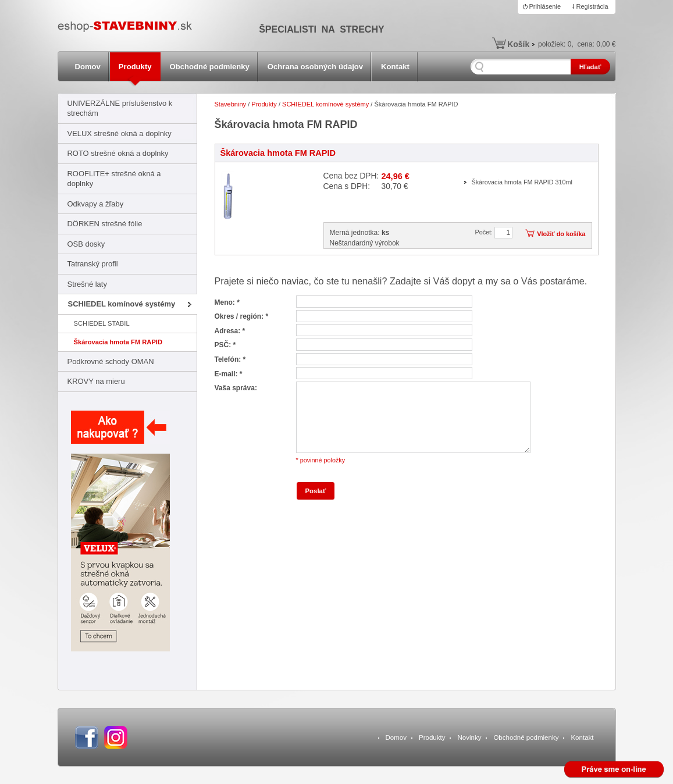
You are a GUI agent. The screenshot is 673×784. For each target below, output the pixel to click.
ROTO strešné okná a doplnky (118, 153)
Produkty (135, 67)
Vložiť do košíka (561, 234)
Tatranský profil (93, 264)
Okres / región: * (242, 316)
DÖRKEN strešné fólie (105, 224)
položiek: (555, 44)
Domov (88, 67)
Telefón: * (230, 359)
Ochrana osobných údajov (315, 67)
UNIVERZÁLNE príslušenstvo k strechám (120, 108)
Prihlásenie (545, 6)
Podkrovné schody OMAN (111, 361)
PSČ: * (225, 345)
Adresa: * (230, 331)
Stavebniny (231, 104)
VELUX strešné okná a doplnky (120, 133)
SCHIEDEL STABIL (102, 323)
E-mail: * (229, 374)
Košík (518, 44)
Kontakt (395, 67)
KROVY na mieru (96, 381)
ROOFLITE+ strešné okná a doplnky (114, 179)
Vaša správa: (236, 388)
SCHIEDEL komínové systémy (122, 304)
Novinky (469, 737)
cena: (596, 44)
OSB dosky (86, 244)
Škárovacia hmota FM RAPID (118, 342)
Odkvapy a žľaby (96, 204)
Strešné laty (87, 284)
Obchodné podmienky (210, 67)
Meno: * (227, 302)
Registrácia (592, 6)
